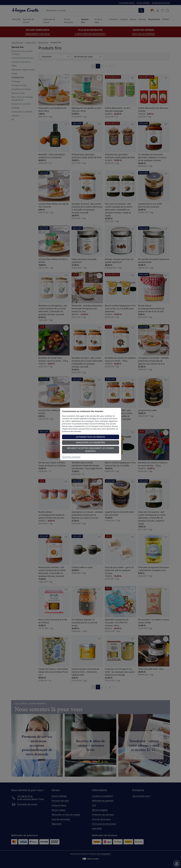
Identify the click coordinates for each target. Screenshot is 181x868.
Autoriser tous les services (90, 437)
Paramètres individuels (71, 457)
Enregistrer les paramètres (90, 443)
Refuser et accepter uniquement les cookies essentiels (91, 450)
